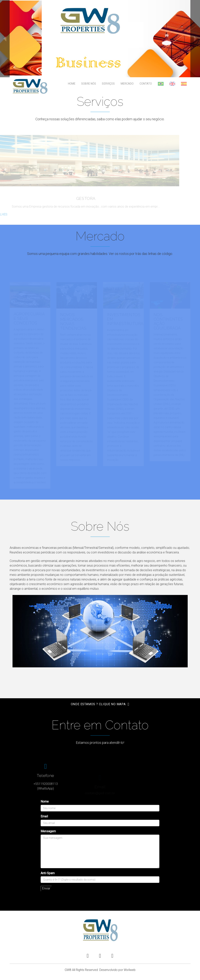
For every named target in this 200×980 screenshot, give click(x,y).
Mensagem (48, 831)
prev (5, 39)
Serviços (108, 84)
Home (72, 84)
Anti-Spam (48, 873)
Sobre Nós (89, 84)
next (195, 39)
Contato (146, 84)
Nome (45, 801)
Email (44, 816)
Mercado (127, 84)
